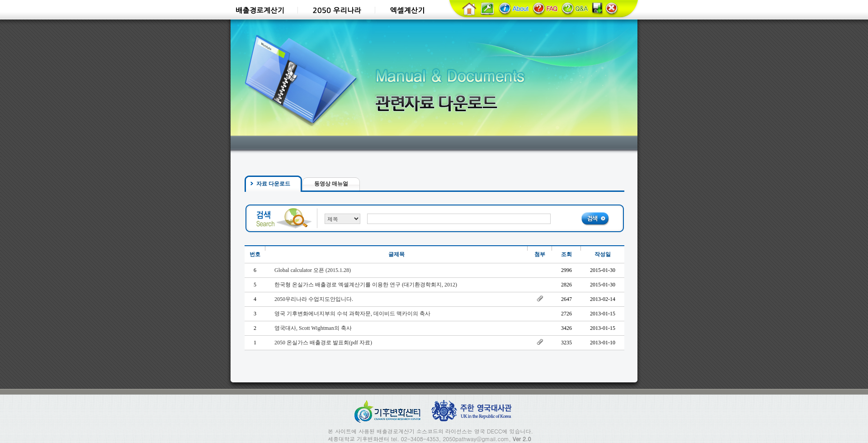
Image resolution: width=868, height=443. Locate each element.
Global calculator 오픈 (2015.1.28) (313, 270)
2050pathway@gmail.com (476, 439)
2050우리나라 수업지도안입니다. (314, 299)
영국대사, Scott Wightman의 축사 (313, 328)
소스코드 (427, 431)
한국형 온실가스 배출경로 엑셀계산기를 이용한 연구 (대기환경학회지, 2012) (366, 285)
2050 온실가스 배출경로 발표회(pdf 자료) (323, 343)
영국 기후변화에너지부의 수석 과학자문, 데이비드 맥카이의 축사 (352, 314)
